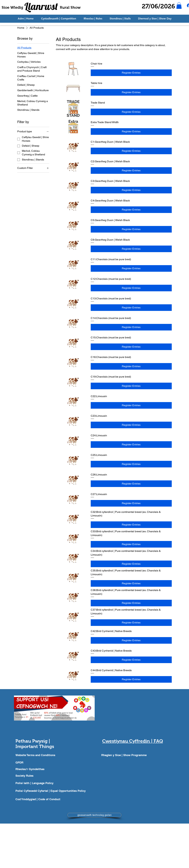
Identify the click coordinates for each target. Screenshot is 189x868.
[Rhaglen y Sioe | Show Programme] (125, 755)
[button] (179, 6)
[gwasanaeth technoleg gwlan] (94, 815)
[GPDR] (37, 763)
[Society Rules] (37, 776)
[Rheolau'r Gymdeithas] (37, 769)
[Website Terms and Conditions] (37, 755)
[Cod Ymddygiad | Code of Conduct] (53, 799)
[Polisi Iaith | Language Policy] (37, 783)
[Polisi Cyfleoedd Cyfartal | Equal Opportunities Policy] (53, 791)
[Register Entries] (131, 73)
